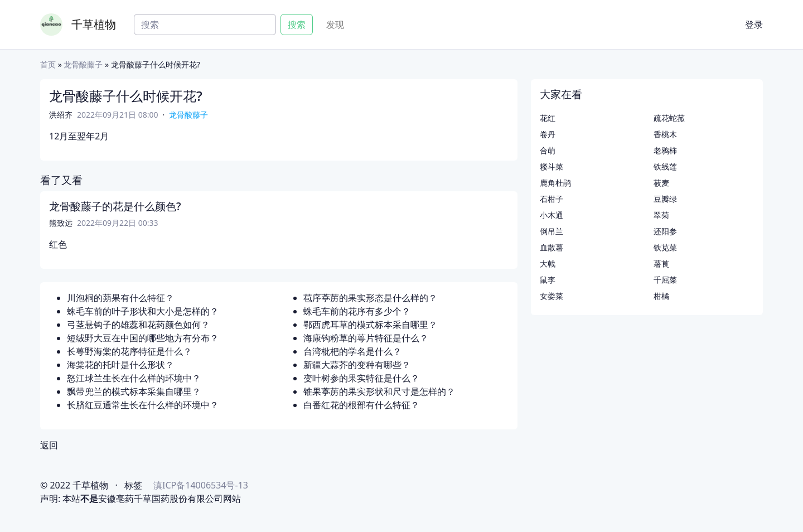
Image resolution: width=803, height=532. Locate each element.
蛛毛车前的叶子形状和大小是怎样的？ (143, 311)
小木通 (552, 215)
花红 (548, 118)
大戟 (548, 263)
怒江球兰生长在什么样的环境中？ (134, 378)
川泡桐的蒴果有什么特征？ (120, 298)
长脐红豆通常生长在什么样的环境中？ (143, 405)
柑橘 (661, 296)
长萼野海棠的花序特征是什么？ (129, 351)
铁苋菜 (665, 247)
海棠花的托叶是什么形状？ (120, 365)
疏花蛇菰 (669, 118)
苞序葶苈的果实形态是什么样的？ (370, 298)
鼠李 (548, 280)
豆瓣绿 (665, 199)
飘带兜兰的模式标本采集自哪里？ (134, 391)
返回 (49, 445)
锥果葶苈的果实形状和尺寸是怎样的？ (379, 391)
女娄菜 (552, 296)
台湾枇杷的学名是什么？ (352, 351)
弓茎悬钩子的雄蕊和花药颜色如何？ (138, 325)
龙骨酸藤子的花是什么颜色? (115, 206)
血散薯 (552, 247)
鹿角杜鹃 (555, 183)
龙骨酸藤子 (83, 64)
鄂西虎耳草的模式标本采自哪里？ (370, 325)
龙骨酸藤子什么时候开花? (126, 96)
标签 (133, 485)
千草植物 (94, 24)
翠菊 (661, 215)
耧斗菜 (552, 166)
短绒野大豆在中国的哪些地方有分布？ (143, 338)
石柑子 (552, 199)
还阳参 (665, 231)
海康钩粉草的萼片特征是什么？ (366, 338)
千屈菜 (665, 280)
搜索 (297, 25)
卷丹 (548, 134)
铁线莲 (665, 166)
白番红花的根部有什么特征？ (361, 405)
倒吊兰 (552, 231)
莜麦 (661, 183)
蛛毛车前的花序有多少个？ (357, 311)
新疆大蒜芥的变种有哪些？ (357, 365)
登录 (754, 25)
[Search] (205, 25)
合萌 (548, 150)
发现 (335, 25)
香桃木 (665, 134)
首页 (48, 64)
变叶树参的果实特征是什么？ (361, 378)
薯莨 (661, 263)
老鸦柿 (665, 150)
